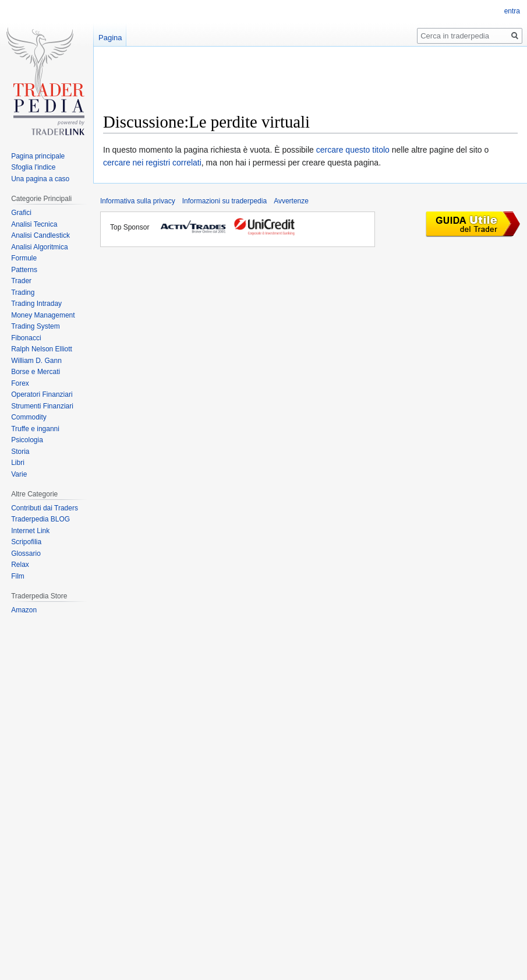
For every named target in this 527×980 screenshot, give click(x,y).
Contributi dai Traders (45, 508)
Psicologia (27, 440)
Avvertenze (291, 201)
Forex (20, 383)
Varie (19, 474)
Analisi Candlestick (40, 235)
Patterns (24, 270)
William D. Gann (36, 361)
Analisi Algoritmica (39, 247)
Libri (18, 463)
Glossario (26, 554)
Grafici (21, 213)
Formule (24, 258)
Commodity (29, 417)
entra (512, 11)
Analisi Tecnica (34, 224)
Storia (20, 452)
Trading (23, 292)
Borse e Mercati (36, 372)
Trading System (36, 326)
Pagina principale (38, 156)
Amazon (24, 610)
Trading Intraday (36, 304)
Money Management (43, 315)
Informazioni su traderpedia (224, 201)
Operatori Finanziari (42, 394)
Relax (20, 565)
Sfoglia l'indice (33, 167)
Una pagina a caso (40, 179)
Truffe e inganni (35, 429)
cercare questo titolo (353, 150)
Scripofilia (26, 542)
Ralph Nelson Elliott (42, 349)
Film (18, 576)
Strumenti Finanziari (42, 406)
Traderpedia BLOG (40, 519)
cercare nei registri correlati (152, 163)
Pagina (110, 38)
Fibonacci (26, 338)
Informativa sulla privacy (138, 201)
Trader (21, 281)
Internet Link (30, 531)
